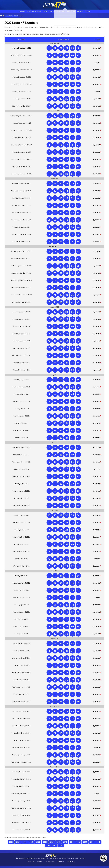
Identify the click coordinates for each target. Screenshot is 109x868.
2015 (85, 844)
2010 (61, 847)
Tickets (95, 12)
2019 (58, 844)
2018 (65, 844)
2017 (72, 844)
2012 (48, 847)
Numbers (14, 12)
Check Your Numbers (29, 12)
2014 (92, 844)
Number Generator (47, 12)
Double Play (74, 12)
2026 (11, 844)
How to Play (31, 864)
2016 (78, 844)
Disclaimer (60, 864)
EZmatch (85, 12)
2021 (45, 844)
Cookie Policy (71, 864)
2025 (18, 844)
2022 (38, 844)
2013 (98, 844)
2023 (31, 844)
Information (62, 12)
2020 (52, 844)
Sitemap (40, 864)
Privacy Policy (50, 864)
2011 (54, 847)
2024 (25, 844)
